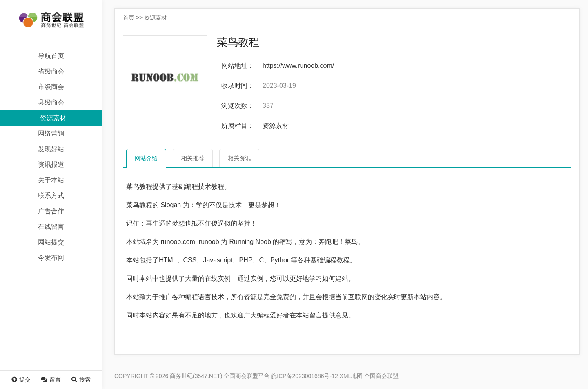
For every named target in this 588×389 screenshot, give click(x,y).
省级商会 (51, 71)
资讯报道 (51, 164)
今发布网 (51, 258)
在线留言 (51, 227)
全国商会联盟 (381, 376)
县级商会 (51, 102)
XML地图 (351, 376)
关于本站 (51, 180)
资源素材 (53, 118)
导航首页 (51, 56)
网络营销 (51, 133)
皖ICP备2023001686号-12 (304, 376)
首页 (129, 18)
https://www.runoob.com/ (298, 66)
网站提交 (51, 242)
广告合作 (51, 211)
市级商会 (51, 87)
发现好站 (51, 149)
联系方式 (51, 196)
